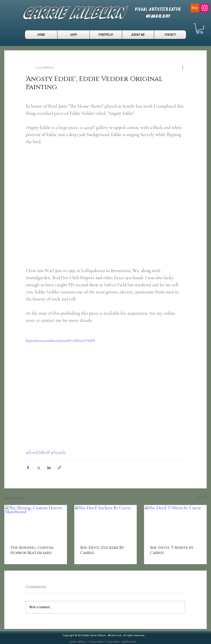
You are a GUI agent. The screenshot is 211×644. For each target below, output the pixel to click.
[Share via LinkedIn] (49, 468)
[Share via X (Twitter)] (38, 468)
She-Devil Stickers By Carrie (102, 550)
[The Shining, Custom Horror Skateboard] (36, 523)
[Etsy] (195, 8)
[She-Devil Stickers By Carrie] (106, 523)
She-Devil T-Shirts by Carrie (172, 550)
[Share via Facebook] (28, 468)
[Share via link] (60, 468)
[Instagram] (205, 8)
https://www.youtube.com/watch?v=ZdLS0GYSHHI (60, 341)
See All (202, 497)
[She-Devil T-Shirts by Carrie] (175, 523)
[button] (200, 29)
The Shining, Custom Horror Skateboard (32, 550)
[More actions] (183, 68)
